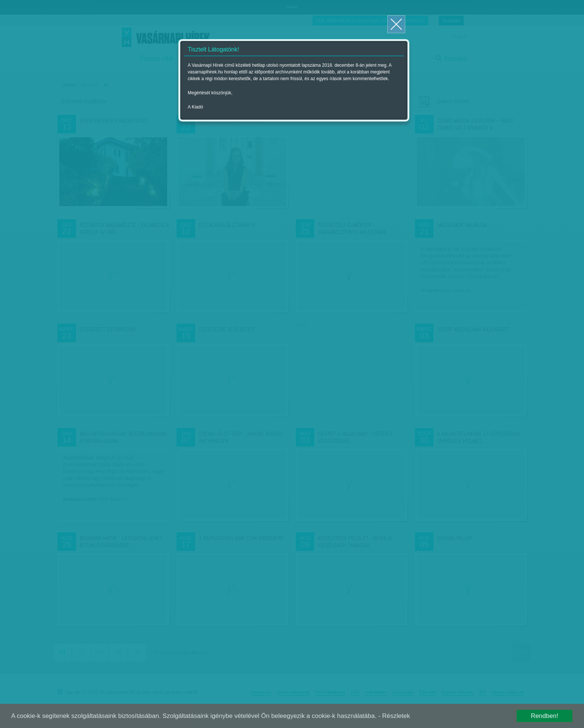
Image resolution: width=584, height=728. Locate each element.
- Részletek (394, 716)
